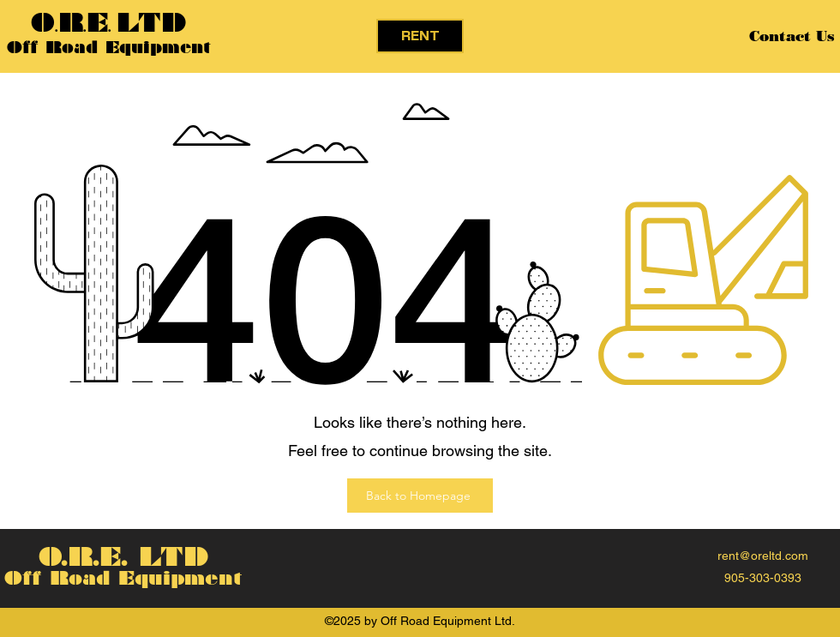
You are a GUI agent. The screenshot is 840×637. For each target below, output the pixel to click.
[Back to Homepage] (420, 496)
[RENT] (420, 36)
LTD (151, 23)
